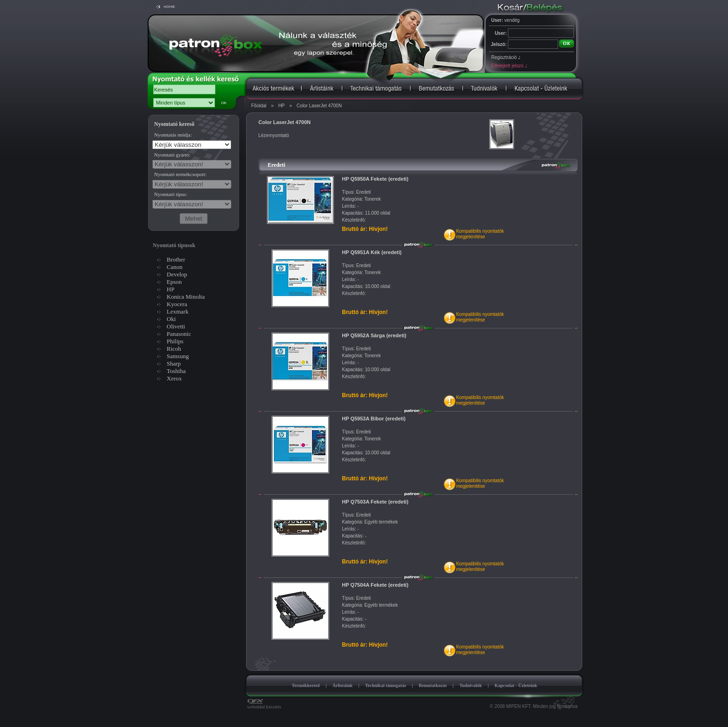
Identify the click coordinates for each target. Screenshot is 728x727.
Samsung (178, 356)
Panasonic (179, 334)
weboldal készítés (264, 705)
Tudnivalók (471, 685)
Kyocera (177, 304)
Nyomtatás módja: (173, 135)
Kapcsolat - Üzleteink (516, 685)
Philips (175, 341)
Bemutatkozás (433, 685)
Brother (176, 259)
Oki (171, 319)
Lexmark (178, 311)
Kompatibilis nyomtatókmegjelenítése (480, 234)
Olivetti (176, 326)
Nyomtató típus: (171, 194)
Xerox (174, 378)
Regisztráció (506, 57)
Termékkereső (306, 685)
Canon (175, 267)
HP (281, 106)
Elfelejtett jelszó (509, 66)
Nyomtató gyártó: (172, 155)
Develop (177, 274)
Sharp (174, 363)
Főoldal (259, 106)
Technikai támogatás (385, 685)
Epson (174, 282)
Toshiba (176, 371)
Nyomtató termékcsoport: (180, 174)
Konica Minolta (186, 297)
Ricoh (174, 349)
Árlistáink (342, 685)
